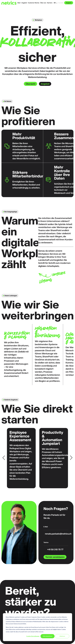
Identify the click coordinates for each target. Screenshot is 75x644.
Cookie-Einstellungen (33, 636)
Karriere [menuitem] (50, 3)
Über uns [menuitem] (43, 3)
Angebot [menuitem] (24, 3)
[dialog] (37, 627)
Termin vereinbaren (55, 557)
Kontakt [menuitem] (61, 3)
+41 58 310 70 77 (55, 550)
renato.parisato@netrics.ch (58, 534)
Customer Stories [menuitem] (34, 3)
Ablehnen (62, 636)
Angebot (45, 84)
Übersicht (30, 84)
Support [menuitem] (69, 3)
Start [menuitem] (19, 3)
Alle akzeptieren (48, 636)
